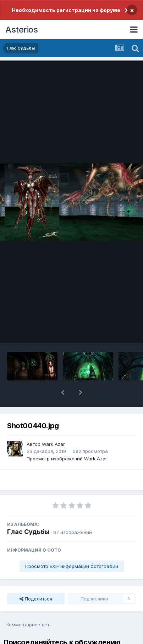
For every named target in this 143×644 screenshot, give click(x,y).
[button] (63, 392)
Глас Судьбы (28, 532)
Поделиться (36, 599)
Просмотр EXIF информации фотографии (72, 566)
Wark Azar (53, 444)
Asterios (21, 30)
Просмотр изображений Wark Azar (67, 459)
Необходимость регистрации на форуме (66, 10)
